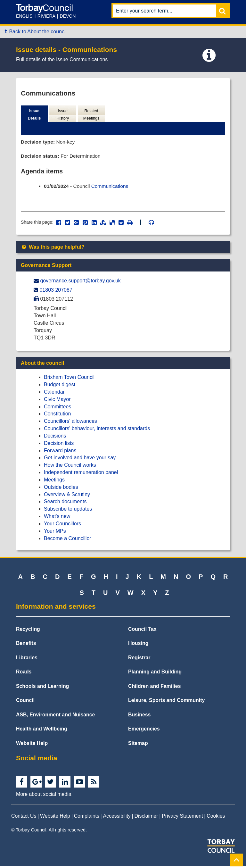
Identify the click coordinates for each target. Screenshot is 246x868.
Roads (24, 674)
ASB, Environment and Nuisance (55, 717)
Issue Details (34, 115)
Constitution (57, 416)
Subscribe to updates (68, 511)
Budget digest (60, 386)
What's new (57, 518)
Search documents (65, 504)
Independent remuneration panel (81, 474)
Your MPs (55, 533)
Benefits (26, 645)
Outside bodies (61, 489)
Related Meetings (91, 115)
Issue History (63, 115)
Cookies (216, 818)
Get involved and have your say (80, 460)
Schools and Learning (42, 688)
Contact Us (24, 818)
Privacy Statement (182, 818)
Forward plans (60, 452)
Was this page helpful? (53, 249)
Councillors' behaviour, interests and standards (97, 430)
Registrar (139, 659)
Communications (112, 187)
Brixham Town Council (69, 379)
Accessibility (117, 818)
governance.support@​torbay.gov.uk (80, 283)
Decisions (55, 438)
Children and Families (154, 688)
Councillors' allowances (70, 423)
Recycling (28, 631)
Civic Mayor (57, 401)
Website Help (32, 745)
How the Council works (70, 467)
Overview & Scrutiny (67, 496)
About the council (42, 365)
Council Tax (142, 631)
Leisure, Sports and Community (166, 702)
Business (139, 717)
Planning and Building (155, 674)
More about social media (44, 796)
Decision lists (59, 445)
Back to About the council (36, 32)
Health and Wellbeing (42, 731)
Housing (138, 645)
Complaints (87, 818)
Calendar (54, 394)
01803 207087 (56, 292)
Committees (57, 409)
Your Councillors (62, 526)
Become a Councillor (68, 540)
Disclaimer (146, 818)
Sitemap (138, 745)
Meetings (54, 482)
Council (25, 702)
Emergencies (144, 731)
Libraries (27, 659)
